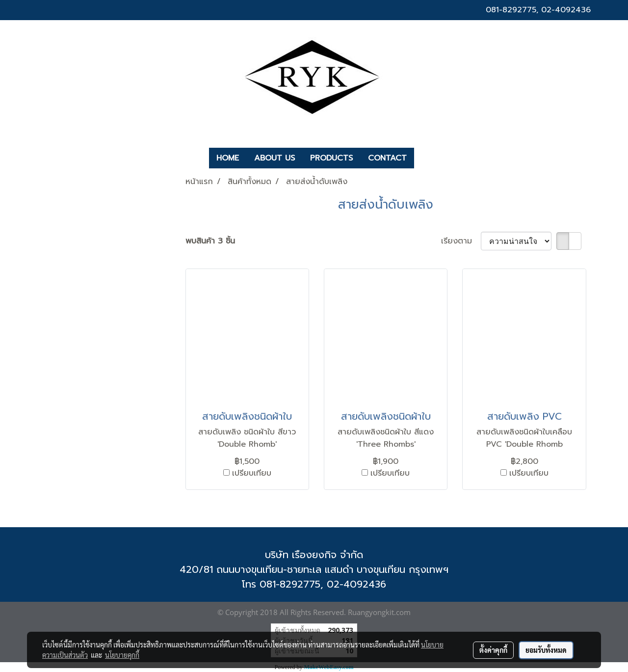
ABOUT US (275, 158)
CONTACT (387, 158)
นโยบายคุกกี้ (122, 655)
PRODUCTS (331, 158)
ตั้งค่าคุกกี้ (493, 650)
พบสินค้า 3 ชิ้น (210, 241)
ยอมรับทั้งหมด (546, 650)
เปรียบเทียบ (252, 473)
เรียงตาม (461, 241)
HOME (228, 158)
